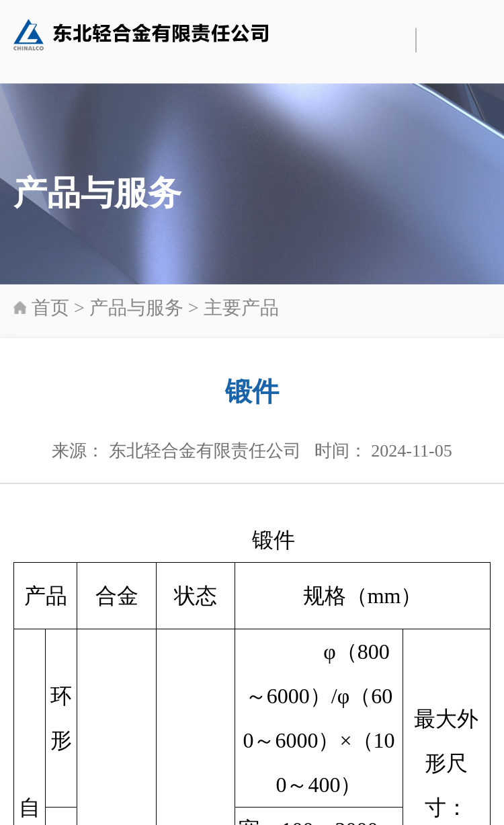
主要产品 (241, 308)
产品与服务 (136, 308)
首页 (50, 308)
